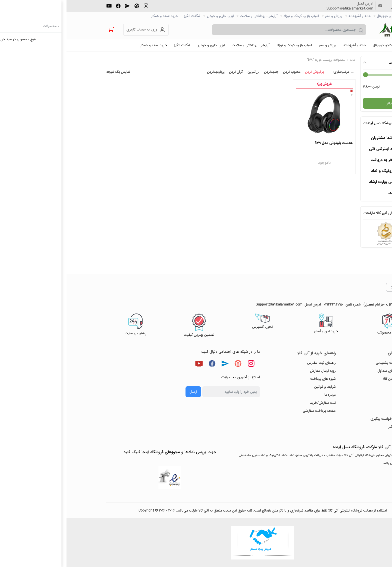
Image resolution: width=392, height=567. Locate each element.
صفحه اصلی (344, 16)
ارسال (127, 392)
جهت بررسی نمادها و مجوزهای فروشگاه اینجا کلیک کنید (103, 452)
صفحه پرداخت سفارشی (253, 411)
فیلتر (323, 103)
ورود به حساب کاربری (75, 29)
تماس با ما (341, 403)
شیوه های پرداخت (256, 379)
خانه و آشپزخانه (293, 16)
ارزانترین (187, 72)
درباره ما (264, 395)
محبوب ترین (225, 72)
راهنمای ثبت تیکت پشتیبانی (329, 363)
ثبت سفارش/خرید (256, 403)
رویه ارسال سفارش (256, 371)
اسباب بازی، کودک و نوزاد (235, 16)
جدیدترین (205, 72)
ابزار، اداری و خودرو (154, 16)
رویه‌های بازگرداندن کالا (333, 379)
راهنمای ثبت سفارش (255, 363)
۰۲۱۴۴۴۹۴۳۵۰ (334, 8)
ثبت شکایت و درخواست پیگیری (326, 419)
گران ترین (169, 72)
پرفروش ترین (248, 72)
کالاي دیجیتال (320, 16)
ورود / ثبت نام (338, 411)
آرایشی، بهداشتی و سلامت (192, 16)
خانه (286, 60)
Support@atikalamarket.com (283, 8)
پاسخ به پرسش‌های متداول (330, 371)
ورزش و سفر (267, 16)
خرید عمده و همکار (98, 16)
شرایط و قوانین (258, 387)
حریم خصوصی (338, 387)
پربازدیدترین (149, 72)
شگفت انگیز (126, 16)
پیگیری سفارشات (337, 395)
